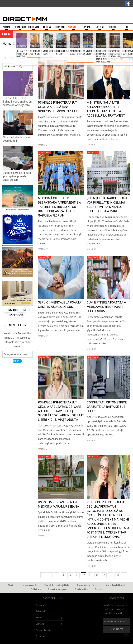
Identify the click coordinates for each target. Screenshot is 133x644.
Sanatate (44, 57)
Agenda (40, 605)
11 (90, 575)
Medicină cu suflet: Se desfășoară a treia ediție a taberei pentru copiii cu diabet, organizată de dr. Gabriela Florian (59, 207)
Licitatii (40, 624)
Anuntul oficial (44, 630)
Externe (40, 636)
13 (104, 575)
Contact (99, 589)
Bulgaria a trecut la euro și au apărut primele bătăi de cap (17, 176)
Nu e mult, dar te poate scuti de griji (16, 139)
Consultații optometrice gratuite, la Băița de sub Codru (107, 407)
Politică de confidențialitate (57, 585)
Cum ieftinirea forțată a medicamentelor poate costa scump (106, 307)
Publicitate (36, 589)
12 (97, 575)
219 (117, 575)
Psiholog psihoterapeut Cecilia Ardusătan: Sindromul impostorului (58, 107)
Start (11, 585)
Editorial (40, 611)
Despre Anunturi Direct (87, 585)
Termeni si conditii (29, 585)
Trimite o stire (81, 589)
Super (39, 617)
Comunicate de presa (58, 589)
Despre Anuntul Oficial (115, 585)
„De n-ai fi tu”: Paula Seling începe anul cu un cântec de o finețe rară (17, 102)
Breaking (9, 34)
